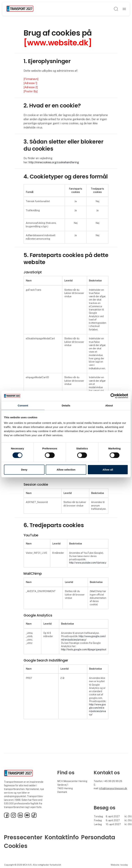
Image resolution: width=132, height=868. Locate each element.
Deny (24, 470)
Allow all (108, 470)
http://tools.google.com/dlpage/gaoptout (84, 649)
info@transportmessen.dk (113, 788)
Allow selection (66, 470)
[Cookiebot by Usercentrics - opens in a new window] (113, 396)
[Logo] (20, 9)
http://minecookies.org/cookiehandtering (54, 162)
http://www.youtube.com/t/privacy (88, 563)
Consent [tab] (23, 405)
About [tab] (109, 405)
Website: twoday (119, 865)
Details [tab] (66, 405)
